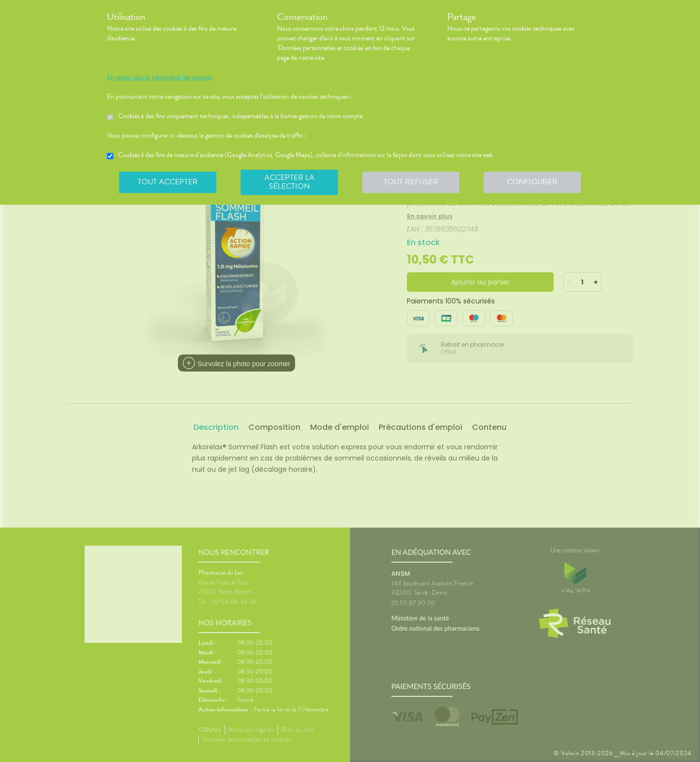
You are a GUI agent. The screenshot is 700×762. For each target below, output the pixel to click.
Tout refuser (411, 182)
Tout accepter (168, 182)
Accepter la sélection (289, 182)
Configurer (532, 182)
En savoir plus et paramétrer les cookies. (160, 77)
